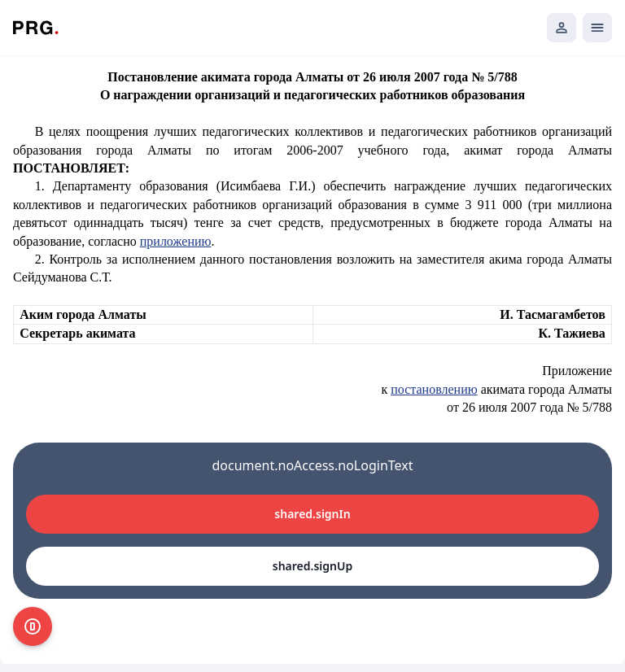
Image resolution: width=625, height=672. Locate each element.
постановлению (434, 389)
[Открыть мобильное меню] (597, 28)
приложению (176, 241)
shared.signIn (312, 514)
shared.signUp (312, 566)
